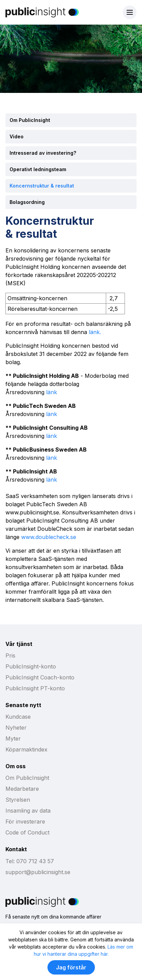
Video (17, 136)
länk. (95, 332)
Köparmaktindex (26, 749)
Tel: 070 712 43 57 (30, 861)
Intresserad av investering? (43, 153)
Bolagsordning (27, 202)
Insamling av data (28, 811)
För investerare (25, 822)
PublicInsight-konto (31, 666)
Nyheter (16, 728)
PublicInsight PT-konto (35, 688)
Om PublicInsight (30, 120)
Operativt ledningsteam (38, 169)
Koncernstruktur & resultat (42, 186)
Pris (10, 655)
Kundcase (18, 717)
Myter (13, 739)
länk (51, 392)
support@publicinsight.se (38, 872)
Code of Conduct (27, 832)
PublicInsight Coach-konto (40, 677)
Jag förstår (71, 967)
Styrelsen (18, 800)
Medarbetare (22, 789)
